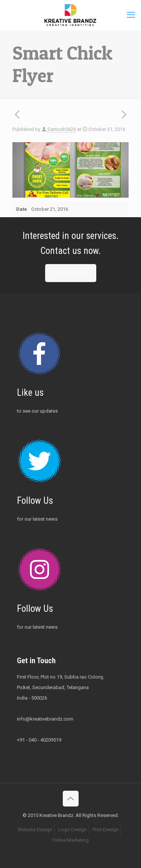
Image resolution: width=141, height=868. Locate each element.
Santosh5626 (62, 129)
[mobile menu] (131, 15)
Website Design (35, 830)
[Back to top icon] (71, 799)
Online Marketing (70, 840)
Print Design (105, 830)
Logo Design (72, 830)
